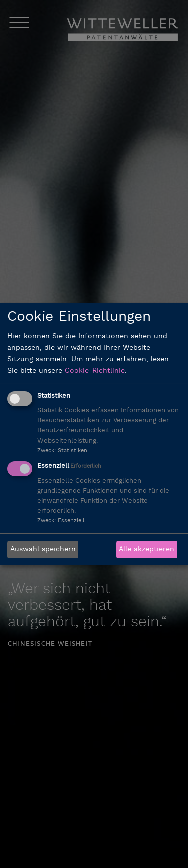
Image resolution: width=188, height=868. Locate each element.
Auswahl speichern (43, 549)
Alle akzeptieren (147, 549)
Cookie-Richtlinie (95, 371)
